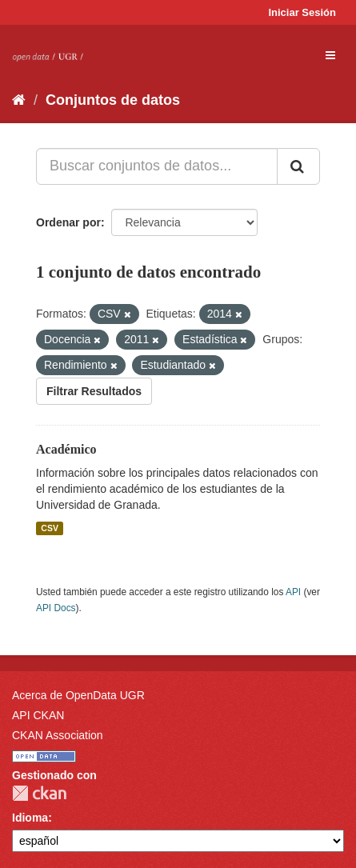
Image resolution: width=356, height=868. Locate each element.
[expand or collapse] (330, 55)
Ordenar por (68, 222)
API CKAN (38, 715)
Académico (66, 449)
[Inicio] (19, 100)
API (293, 592)
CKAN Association (58, 735)
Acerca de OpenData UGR (78, 695)
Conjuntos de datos (113, 100)
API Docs (56, 608)
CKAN (39, 793)
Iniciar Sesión (302, 12)
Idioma (30, 818)
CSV (50, 528)
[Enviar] (298, 166)
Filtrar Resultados (94, 391)
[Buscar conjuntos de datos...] (157, 166)
